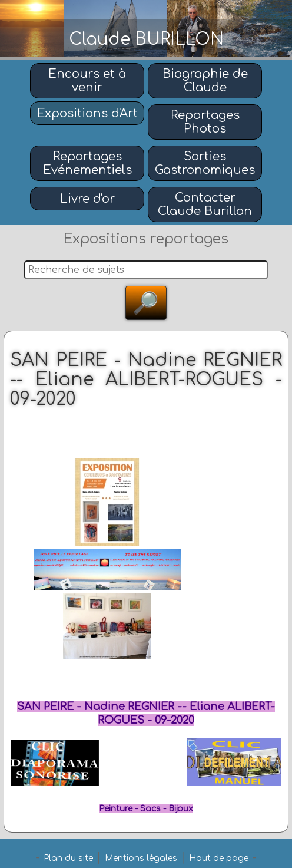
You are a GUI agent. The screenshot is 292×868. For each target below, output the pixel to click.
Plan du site (68, 858)
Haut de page (219, 858)
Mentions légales (141, 858)
